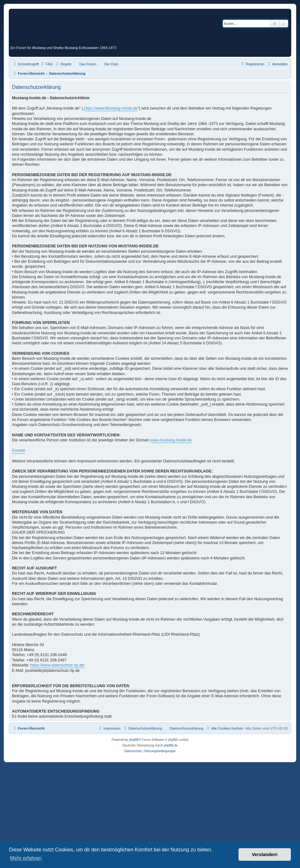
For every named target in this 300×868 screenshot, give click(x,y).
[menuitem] (46, 64)
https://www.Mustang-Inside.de (111, 108)
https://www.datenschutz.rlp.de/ (58, 665)
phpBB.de (171, 745)
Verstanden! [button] (265, 855)
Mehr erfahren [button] (26, 858)
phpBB (134, 740)
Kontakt (19, 450)
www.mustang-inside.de (171, 440)
